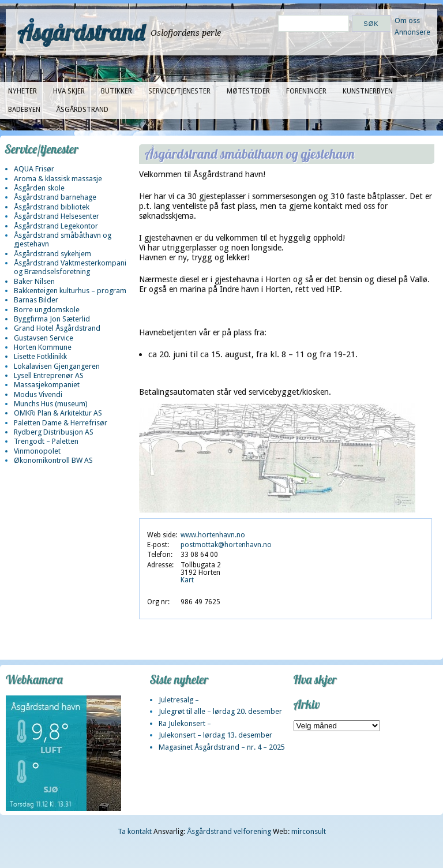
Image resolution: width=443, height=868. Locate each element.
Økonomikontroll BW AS (53, 460)
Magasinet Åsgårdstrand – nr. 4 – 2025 (222, 747)
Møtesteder (248, 91)
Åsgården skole (39, 188)
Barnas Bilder (36, 300)
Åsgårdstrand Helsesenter (57, 216)
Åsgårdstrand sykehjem (52, 254)
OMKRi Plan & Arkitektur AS (58, 413)
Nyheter (22, 91)
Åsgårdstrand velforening (229, 831)
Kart (187, 580)
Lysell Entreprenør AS (49, 375)
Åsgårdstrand (81, 32)
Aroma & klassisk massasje (58, 179)
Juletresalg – (179, 700)
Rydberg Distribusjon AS (54, 432)
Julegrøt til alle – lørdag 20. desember (220, 711)
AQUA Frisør (34, 169)
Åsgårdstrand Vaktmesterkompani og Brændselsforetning (70, 267)
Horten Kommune (43, 347)
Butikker (117, 91)
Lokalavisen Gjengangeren (57, 366)
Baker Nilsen (34, 281)
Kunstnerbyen (368, 91)
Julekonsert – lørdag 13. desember (215, 735)
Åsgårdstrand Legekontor (56, 226)
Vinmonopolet (37, 451)
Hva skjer (69, 91)
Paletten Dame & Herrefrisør (61, 423)
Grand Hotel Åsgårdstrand (57, 328)
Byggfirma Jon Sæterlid (52, 319)
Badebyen (24, 110)
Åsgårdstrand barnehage (55, 197)
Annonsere (412, 32)
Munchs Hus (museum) (51, 404)
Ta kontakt (135, 831)
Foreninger (306, 91)
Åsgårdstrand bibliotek (52, 207)
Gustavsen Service (44, 338)
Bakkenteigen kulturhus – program (70, 291)
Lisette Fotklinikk (40, 356)
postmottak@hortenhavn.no (226, 545)
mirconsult (309, 831)
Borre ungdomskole (47, 310)
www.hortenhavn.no (213, 535)
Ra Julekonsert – (185, 723)
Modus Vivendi (38, 394)
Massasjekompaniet (47, 385)
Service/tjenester (179, 91)
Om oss (407, 20)
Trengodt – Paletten (46, 441)
